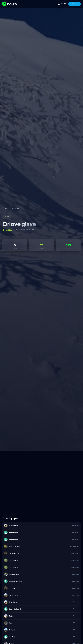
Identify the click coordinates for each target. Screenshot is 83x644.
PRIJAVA (62, 4)
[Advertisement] (41, 465)
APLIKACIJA (75, 4)
